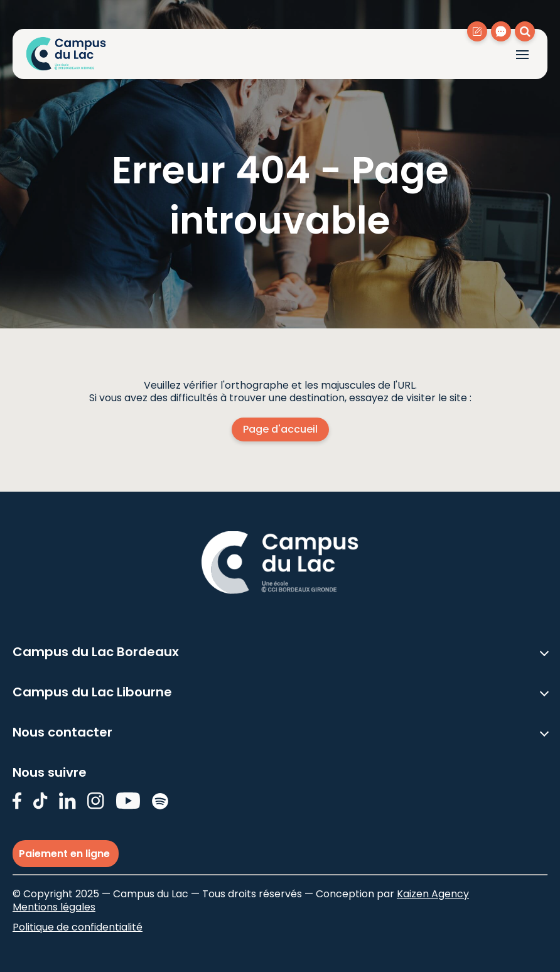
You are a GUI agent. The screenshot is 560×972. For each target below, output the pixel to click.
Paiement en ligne (66, 854)
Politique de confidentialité (78, 927)
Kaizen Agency (433, 894)
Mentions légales (54, 907)
